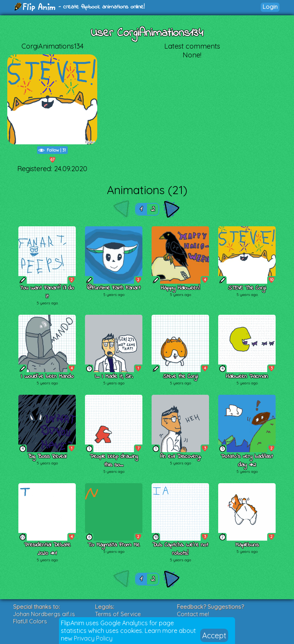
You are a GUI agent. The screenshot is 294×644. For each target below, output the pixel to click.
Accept (214, 635)
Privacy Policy (93, 638)
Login (270, 7)
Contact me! (193, 614)
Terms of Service (118, 614)
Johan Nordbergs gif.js (44, 614)
